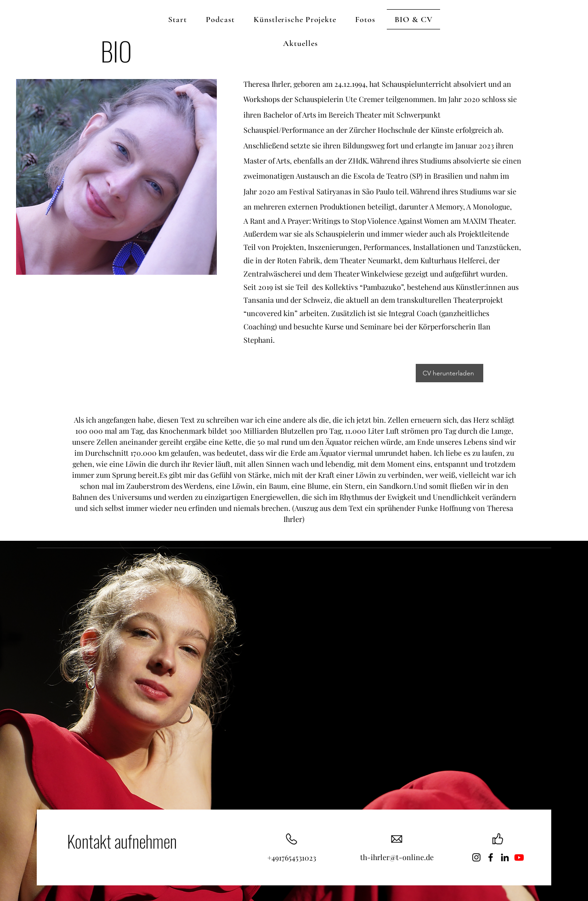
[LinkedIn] (505, 857)
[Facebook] (491, 857)
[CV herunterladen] (449, 373)
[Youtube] (519, 857)
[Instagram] (476, 857)
